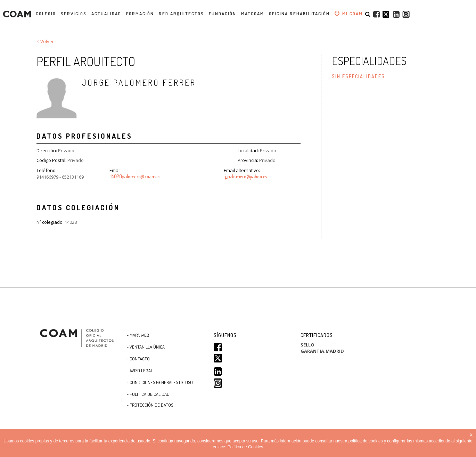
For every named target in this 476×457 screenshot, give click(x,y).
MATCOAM (253, 14)
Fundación (223, 14)
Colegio (46, 14)
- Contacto (138, 359)
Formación (140, 14)
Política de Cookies (245, 447)
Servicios (74, 14)
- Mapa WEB (138, 335)
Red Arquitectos (181, 14)
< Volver (45, 41)
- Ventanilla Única (146, 347)
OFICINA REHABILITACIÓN (299, 14)
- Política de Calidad (148, 394)
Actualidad (106, 14)
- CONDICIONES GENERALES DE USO (160, 382)
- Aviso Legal (140, 370)
